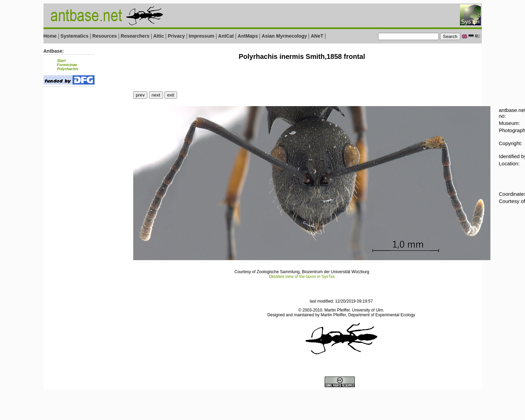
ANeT (317, 36)
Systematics (75, 36)
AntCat (227, 36)
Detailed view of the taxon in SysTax (302, 277)
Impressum (202, 36)
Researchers (135, 36)
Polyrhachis (68, 69)
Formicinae (67, 65)
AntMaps (248, 36)
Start (61, 61)
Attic (159, 36)
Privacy (176, 36)
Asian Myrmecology (285, 36)
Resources (105, 36)
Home (50, 36)
